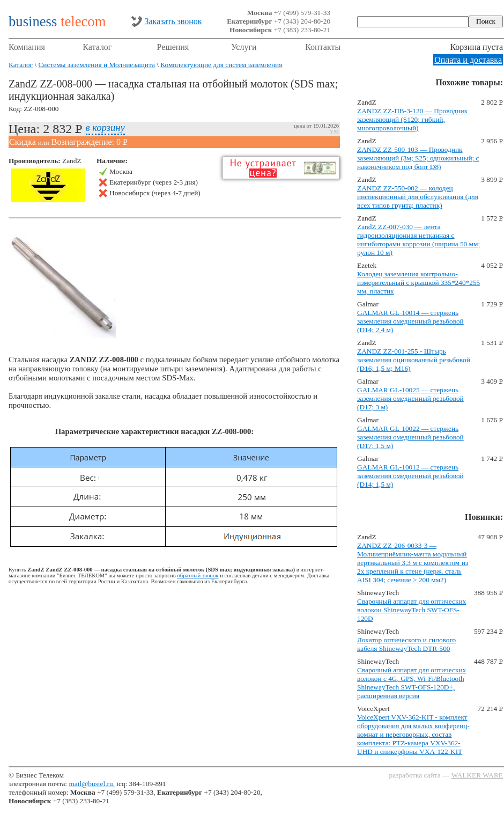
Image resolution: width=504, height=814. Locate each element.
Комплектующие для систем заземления (221, 65)
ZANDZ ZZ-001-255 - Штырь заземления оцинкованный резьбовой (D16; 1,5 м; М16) (414, 360)
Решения (173, 47)
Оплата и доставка (468, 60)
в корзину (105, 127)
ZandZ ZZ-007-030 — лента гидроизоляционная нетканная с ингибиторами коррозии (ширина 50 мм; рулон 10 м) (418, 240)
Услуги (244, 47)
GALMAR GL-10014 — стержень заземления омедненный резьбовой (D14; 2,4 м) (410, 321)
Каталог (97, 47)
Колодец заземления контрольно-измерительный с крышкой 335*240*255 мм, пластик (418, 283)
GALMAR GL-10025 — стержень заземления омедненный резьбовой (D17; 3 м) (410, 398)
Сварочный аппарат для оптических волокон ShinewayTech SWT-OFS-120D (412, 610)
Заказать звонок (173, 21)
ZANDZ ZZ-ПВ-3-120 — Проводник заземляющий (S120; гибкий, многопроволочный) (412, 119)
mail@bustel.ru (91, 784)
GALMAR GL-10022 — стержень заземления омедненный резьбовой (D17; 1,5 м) (410, 437)
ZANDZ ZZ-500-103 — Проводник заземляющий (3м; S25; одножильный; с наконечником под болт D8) (418, 158)
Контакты (323, 47)
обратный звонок (198, 575)
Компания (27, 47)
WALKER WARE (477, 775)
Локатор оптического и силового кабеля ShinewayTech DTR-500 (406, 644)
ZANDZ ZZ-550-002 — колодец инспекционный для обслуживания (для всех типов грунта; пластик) (418, 197)
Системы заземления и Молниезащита (96, 65)
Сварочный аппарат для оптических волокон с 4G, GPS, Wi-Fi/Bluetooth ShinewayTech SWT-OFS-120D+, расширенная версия (412, 683)
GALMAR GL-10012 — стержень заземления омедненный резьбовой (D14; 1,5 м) (410, 476)
